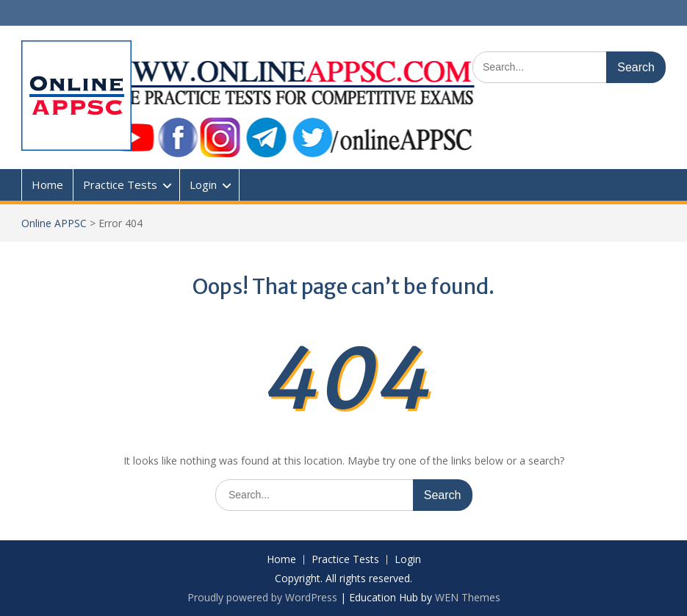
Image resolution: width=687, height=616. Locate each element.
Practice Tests (120, 185)
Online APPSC (54, 223)
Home (47, 185)
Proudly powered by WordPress (262, 597)
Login (203, 185)
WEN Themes (468, 597)
